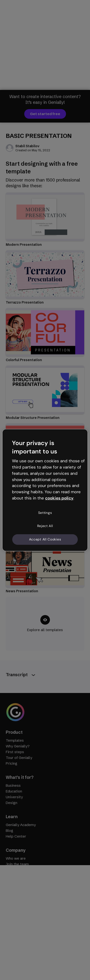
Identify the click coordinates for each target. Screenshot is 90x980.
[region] (45, 490)
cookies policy (59, 498)
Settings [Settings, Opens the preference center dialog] (45, 513)
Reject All (45, 526)
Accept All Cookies (45, 539)
